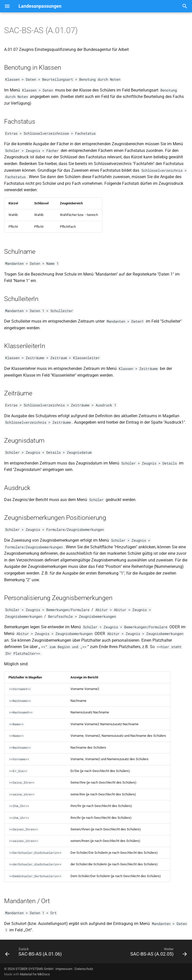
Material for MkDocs (35, 974)
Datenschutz (84, 969)
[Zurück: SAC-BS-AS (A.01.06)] (34, 953)
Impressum (64, 969)
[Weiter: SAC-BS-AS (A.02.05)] (158, 953)
